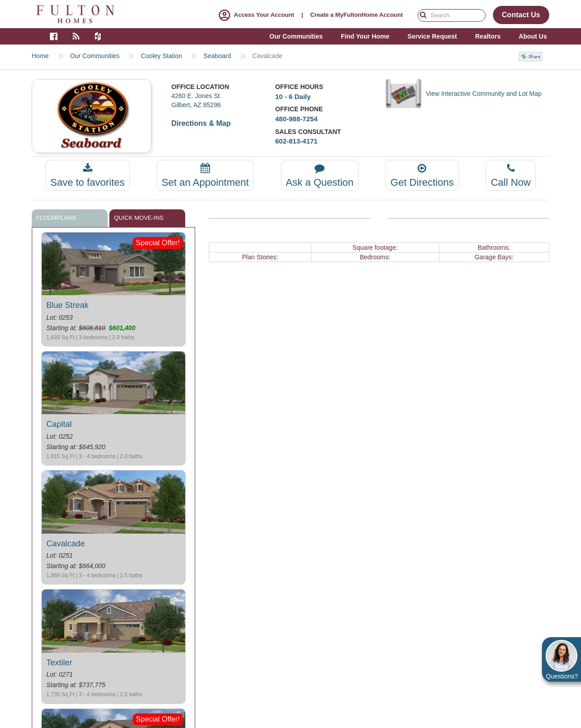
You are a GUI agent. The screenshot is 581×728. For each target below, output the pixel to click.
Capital (59, 424)
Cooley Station (161, 56)
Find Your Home (365, 36)
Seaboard (217, 56)
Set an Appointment (205, 176)
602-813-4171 (296, 141)
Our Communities (95, 56)
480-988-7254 (296, 119)
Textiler (59, 663)
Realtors (488, 36)
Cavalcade (66, 544)
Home (40, 56)
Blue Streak (67, 305)
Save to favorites (88, 176)
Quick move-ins (139, 218)
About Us (533, 36)
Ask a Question (320, 176)
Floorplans (56, 218)
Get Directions (422, 176)
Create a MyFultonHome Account (357, 15)
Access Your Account (255, 15)
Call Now (511, 176)
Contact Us (521, 15)
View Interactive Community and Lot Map (484, 94)
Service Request (432, 36)
